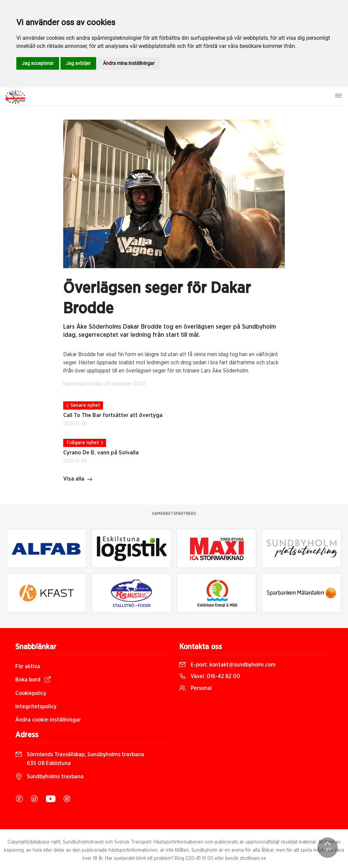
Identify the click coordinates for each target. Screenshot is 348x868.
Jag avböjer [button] (78, 63)
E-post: (227, 665)
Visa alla (78, 480)
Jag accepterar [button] (38, 63)
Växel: (210, 676)
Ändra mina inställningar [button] (129, 63)
